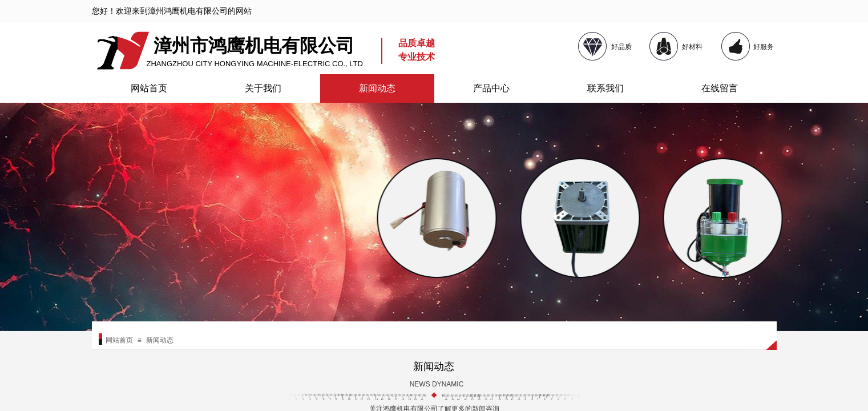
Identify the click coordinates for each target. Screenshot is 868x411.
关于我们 (263, 88)
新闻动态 (377, 88)
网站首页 (149, 88)
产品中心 (491, 88)
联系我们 (605, 88)
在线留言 (720, 88)
